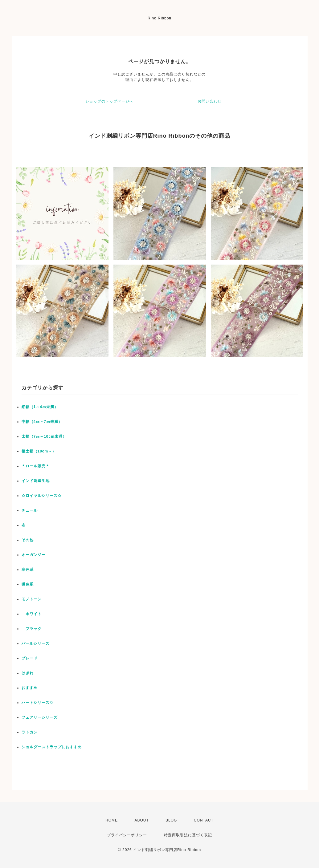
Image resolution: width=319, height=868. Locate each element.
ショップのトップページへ (109, 101)
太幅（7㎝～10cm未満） (44, 436)
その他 (28, 540)
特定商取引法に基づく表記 (188, 835)
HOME (112, 820)
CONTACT (204, 820)
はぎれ (28, 673)
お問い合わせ (210, 101)
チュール (30, 510)
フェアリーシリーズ (40, 717)
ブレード (30, 658)
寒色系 (28, 570)
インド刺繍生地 (36, 481)
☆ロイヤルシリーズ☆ (42, 496)
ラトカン (30, 732)
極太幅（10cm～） (39, 451)
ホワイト (32, 614)
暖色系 (28, 584)
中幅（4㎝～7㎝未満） (42, 422)
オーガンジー (34, 555)
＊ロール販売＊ (36, 466)
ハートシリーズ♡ (38, 703)
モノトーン (32, 599)
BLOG (171, 820)
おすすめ (30, 688)
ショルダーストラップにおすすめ (52, 747)
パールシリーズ (36, 643)
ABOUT (141, 820)
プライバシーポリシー (127, 835)
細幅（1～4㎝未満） (40, 407)
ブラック (32, 629)
